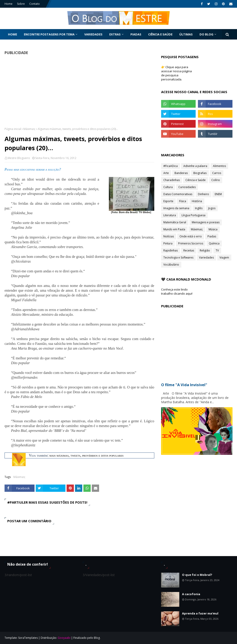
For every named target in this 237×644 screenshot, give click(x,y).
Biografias (200, 173)
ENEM (218, 194)
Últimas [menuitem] (186, 34)
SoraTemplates (28, 638)
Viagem (224, 257)
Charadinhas (172, 180)
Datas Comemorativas (178, 194)
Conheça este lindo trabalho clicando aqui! (177, 291)
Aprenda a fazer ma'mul (200, 613)
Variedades (206, 257)
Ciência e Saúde (196, 180)
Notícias (169, 236)
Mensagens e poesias (206, 222)
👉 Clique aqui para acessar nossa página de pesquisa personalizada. (176, 73)
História (197, 201)
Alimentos (219, 166)
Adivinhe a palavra (195, 166)
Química (214, 243)
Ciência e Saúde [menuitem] (160, 34)
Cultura (168, 187)
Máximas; (29, 129)
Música (213, 229)
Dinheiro (203, 194)
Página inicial (13, 129)
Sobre (21, 4)
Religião (205, 250)
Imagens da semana (176, 208)
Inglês (199, 208)
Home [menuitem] (12, 34)
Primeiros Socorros (191, 243)
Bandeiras (181, 173)
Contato (35, 4)
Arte (166, 173)
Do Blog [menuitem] (206, 34)
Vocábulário (171, 265)
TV (217, 250)
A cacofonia (191, 594)
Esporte (168, 201)
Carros (217, 173)
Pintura (168, 243)
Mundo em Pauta (174, 229)
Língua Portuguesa (193, 215)
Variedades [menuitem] (93, 34)
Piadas (212, 236)
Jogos (212, 208)
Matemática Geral (175, 222)
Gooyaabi (64, 638)
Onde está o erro (191, 236)
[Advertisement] (79, 91)
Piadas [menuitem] (136, 34)
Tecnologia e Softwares (178, 257)
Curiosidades (187, 187)
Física (183, 201)
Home (9, 4)
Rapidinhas (171, 250)
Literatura (170, 215)
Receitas (189, 250)
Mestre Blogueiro (19, 158)
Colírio (216, 180)
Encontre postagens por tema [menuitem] (49, 34)
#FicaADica (171, 166)
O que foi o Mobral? (197, 575)
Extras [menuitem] (115, 34)
